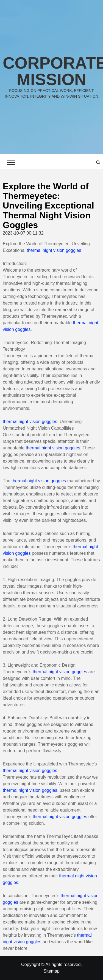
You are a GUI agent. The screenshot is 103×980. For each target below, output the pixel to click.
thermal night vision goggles (54, 250)
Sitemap (51, 971)
